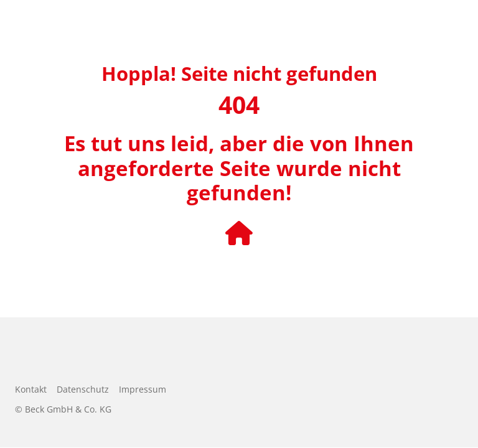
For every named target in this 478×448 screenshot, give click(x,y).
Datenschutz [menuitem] (83, 389)
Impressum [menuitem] (143, 389)
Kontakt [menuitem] (31, 389)
